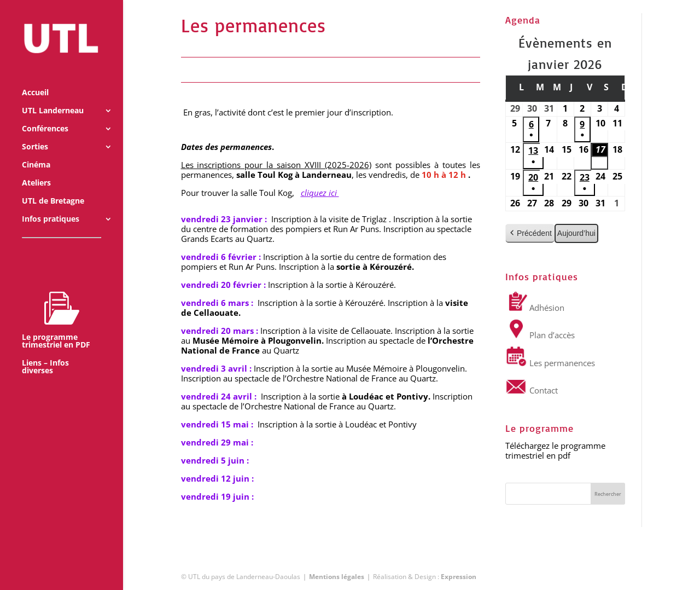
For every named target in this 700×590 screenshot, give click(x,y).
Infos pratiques (51, 204)
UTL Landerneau (53, 96)
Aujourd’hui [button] (576, 233)
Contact (532, 390)
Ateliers (36, 168)
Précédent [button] (530, 233)
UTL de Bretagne (53, 186)
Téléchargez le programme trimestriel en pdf (555, 450)
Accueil (35, 78)
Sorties (35, 132)
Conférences (45, 114)
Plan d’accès (540, 335)
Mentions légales (337, 577)
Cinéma (36, 150)
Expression (459, 577)
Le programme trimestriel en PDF (56, 305)
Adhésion (535, 308)
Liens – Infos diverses (45, 352)
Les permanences (550, 363)
